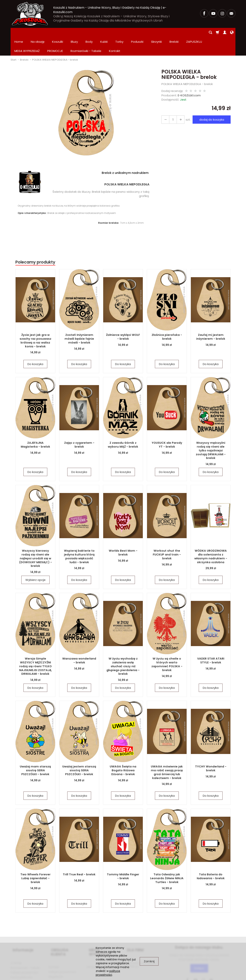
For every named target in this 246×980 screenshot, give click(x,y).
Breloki (174, 32)
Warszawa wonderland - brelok (79, 642)
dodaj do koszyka (210, 101)
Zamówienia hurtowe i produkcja (140, 941)
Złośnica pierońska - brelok (167, 318)
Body (89, 32)
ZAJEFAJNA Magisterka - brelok (35, 426)
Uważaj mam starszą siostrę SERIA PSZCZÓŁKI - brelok (35, 752)
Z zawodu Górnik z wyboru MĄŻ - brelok (123, 426)
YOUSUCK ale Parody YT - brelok (167, 426)
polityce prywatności (108, 973)
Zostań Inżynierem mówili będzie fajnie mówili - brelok (79, 320)
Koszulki (58, 32)
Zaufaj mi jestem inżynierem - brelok (211, 318)
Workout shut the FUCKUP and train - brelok (167, 536)
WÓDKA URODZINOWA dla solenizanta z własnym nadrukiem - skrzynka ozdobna (211, 538)
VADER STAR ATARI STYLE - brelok (211, 642)
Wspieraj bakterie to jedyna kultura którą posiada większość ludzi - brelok (79, 538)
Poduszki (137, 32)
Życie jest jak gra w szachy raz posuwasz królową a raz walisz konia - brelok (35, 322)
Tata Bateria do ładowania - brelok (211, 858)
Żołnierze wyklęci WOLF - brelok (123, 318)
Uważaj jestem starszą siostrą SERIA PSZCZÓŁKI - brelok (79, 752)
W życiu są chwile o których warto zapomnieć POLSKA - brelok (167, 646)
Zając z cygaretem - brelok (79, 426)
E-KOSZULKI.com (189, 77)
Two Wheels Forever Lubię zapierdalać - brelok (35, 860)
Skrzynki (156, 32)
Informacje (21, 929)
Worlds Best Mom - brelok (123, 534)
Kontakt (54, 939)
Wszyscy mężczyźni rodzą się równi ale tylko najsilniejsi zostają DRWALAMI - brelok (211, 430)
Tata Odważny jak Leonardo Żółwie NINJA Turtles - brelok (167, 860)
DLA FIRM (133, 929)
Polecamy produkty (35, 244)
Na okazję (38, 32)
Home (19, 32)
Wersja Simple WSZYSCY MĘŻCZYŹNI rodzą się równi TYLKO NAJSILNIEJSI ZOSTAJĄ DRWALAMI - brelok (35, 647)
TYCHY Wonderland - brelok (211, 750)
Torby (119, 32)
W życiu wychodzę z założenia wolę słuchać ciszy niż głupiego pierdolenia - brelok (123, 646)
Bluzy (74, 32)
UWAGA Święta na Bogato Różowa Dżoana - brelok (123, 752)
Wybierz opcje (35, 561)
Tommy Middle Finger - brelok (123, 858)
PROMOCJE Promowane (103, 939)
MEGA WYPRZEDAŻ (104, 929)
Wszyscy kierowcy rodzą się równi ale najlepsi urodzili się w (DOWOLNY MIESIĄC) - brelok (35, 540)
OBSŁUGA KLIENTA (65, 929)
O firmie (16, 939)
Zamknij (149, 961)
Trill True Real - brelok (79, 856)
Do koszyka (35, 346)
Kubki (104, 32)
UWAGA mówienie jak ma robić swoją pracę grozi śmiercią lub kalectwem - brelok (167, 754)
